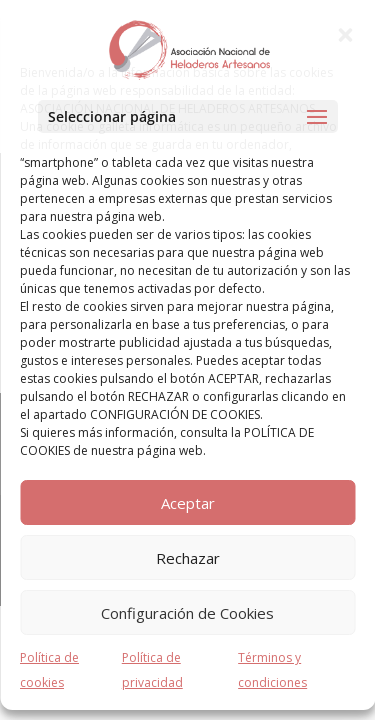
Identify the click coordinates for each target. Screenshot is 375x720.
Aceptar (188, 503)
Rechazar (188, 558)
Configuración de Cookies (187, 613)
